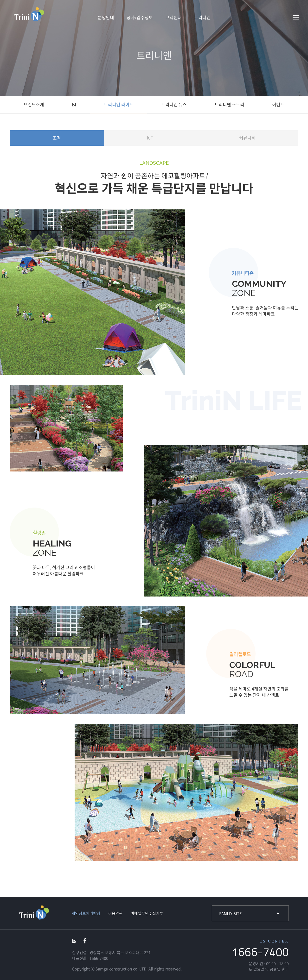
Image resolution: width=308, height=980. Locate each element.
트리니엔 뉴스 (174, 104)
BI (74, 104)
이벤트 (278, 104)
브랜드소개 (34, 104)
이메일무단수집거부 (147, 913)
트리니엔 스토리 (229, 104)
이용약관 (115, 913)
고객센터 (173, 17)
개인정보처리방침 (86, 913)
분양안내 (106, 17)
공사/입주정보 (140, 17)
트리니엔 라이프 (119, 104)
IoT (150, 138)
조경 (57, 138)
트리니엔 (202, 17)
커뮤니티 (247, 138)
